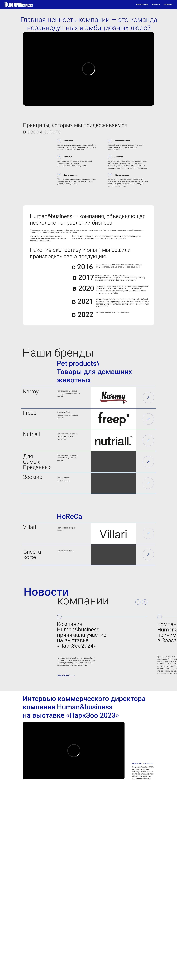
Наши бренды (142, 5)
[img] (148, 398)
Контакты (168, 5)
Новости (156, 5)
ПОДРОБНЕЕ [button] (63, 676)
